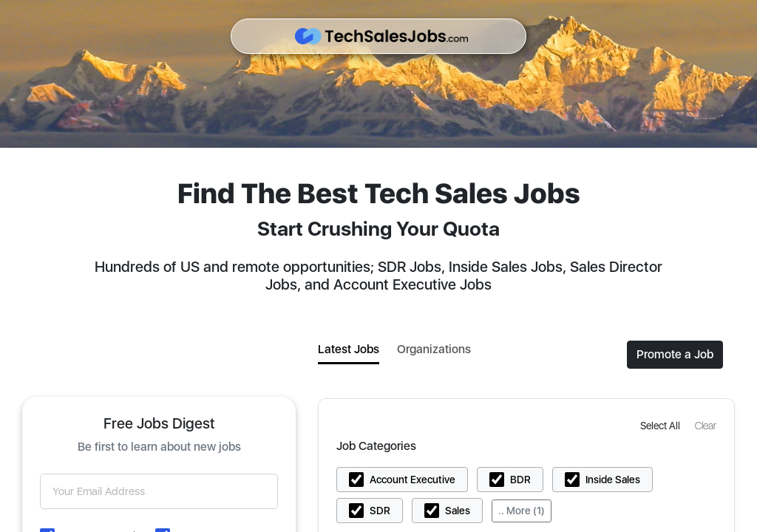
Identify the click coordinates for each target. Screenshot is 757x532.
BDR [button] (520, 480)
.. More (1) (522, 511)
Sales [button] (458, 511)
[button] (662, 425)
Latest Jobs (349, 349)
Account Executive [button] (413, 480)
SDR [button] (380, 511)
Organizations (434, 349)
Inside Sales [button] (613, 480)
